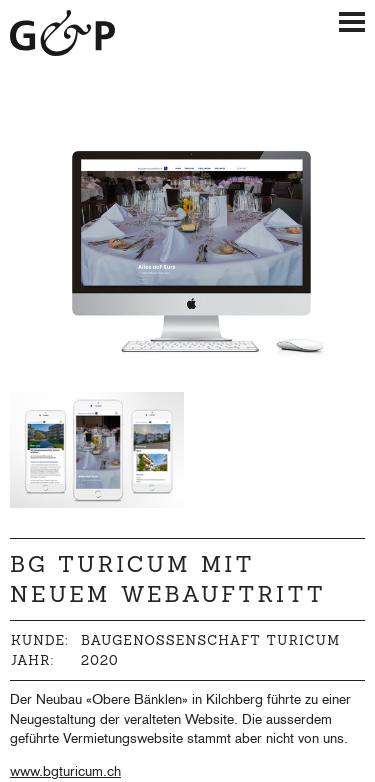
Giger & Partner (63, 33)
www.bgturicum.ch (65, 772)
